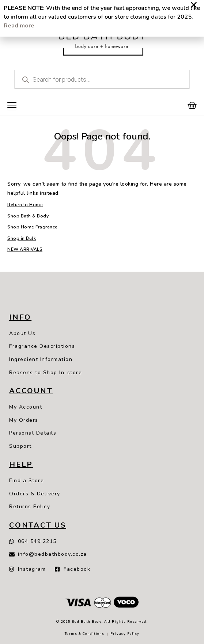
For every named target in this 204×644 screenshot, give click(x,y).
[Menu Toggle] (12, 105)
